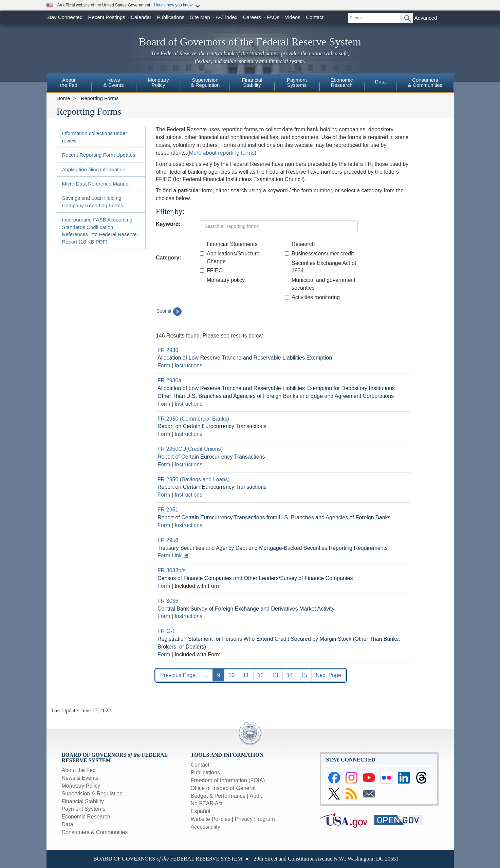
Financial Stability (83, 801)
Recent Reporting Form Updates (99, 155)
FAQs (273, 17)
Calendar (141, 17)
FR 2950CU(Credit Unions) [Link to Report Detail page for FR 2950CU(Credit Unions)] (190, 449)
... (206, 675)
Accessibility (206, 827)
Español (201, 811)
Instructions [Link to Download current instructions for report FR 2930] (188, 365)
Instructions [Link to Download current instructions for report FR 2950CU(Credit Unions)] (188, 465)
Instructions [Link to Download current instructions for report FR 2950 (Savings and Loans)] (188, 495)
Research (300, 244)
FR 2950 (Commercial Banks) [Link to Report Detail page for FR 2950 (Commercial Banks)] (193, 419)
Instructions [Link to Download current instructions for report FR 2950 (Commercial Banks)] (188, 434)
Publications (171, 17)
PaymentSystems (297, 82)
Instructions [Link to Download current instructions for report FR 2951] (188, 525)
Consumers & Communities (425, 82)
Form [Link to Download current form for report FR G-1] (164, 654)
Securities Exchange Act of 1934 (320, 267)
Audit (256, 796)
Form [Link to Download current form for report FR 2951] (164, 525)
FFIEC (211, 271)
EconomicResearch (342, 82)
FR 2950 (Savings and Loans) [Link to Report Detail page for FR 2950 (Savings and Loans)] (194, 479)
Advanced (426, 18)
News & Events (80, 778)
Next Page (328, 675)
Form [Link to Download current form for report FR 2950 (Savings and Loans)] (164, 495)
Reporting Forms (100, 98)
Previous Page (178, 675)
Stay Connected (65, 17)
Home (63, 98)
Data (381, 82)
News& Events (113, 82)
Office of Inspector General (223, 788)
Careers (252, 17)
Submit (169, 312)
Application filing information (94, 169)
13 (275, 675)
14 (290, 675)
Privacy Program (255, 819)
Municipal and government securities (320, 284)
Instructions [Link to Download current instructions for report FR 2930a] (188, 404)
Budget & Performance (218, 796)
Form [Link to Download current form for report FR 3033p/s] (164, 586)
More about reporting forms (222, 153)
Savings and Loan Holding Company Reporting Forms (93, 201)
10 (232, 675)
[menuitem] (69, 83)
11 (246, 675)
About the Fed (79, 770)
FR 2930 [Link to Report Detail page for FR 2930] (168, 350)
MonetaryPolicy (158, 82)
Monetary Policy (81, 786)
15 (304, 675)
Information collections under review (95, 137)
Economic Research (86, 817)
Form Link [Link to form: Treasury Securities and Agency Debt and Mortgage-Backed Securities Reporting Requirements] (170, 555)
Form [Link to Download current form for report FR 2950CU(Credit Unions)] (164, 465)
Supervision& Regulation (205, 82)
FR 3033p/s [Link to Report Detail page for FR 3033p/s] (172, 570)
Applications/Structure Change (230, 257)
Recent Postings (107, 17)
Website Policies (211, 819)
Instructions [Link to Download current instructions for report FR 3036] (188, 616)
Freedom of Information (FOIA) (228, 780)
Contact (315, 17)
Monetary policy (222, 280)
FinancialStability (252, 82)
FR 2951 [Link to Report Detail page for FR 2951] (168, 510)
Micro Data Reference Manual (96, 184)
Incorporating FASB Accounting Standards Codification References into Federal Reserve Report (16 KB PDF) (99, 230)
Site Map (200, 17)
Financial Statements (229, 244)
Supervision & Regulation (92, 794)
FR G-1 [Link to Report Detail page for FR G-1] (166, 631)
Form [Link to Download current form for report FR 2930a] (164, 404)
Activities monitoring (312, 297)
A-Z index (226, 17)
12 (261, 675)
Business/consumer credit (319, 254)
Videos (293, 17)
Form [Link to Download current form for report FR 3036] (164, 616)
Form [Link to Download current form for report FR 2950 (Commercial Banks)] (164, 434)
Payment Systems (84, 809)
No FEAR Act (207, 803)
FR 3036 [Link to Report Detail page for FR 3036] (168, 601)
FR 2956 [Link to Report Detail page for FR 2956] (168, 540)
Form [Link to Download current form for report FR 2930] (164, 365)
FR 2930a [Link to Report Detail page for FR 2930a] (169, 380)
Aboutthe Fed (69, 82)
